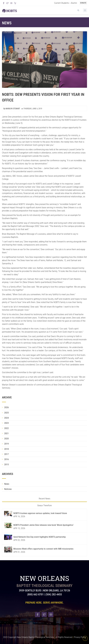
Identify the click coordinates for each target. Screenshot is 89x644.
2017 (6, 454)
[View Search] (78, 10)
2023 (6, 423)
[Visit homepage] (10, 10)
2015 (6, 464)
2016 (6, 459)
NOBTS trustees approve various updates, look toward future (40, 513)
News (7, 23)
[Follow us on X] (7, 3)
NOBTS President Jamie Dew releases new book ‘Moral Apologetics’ (44, 525)
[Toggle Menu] (85, 10)
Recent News (44, 499)
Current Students (61, 3)
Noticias (8, 489)
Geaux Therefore (44, 505)
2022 (6, 428)
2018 (6, 449)
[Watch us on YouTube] (11, 3)
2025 (6, 413)
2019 (6, 444)
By (12, 109)
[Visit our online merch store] (15, 3)
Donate (83, 3)
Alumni (74, 3)
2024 (6, 418)
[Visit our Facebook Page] (4, 3)
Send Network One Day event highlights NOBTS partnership (40, 537)
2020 (6, 439)
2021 (6, 433)
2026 (6, 407)
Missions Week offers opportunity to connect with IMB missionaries (43, 549)
